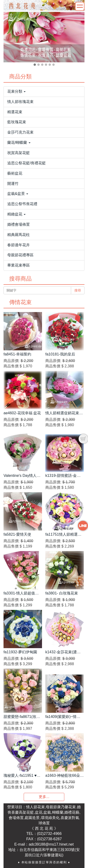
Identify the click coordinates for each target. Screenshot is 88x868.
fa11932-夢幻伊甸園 (20, 652)
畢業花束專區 (19, 265)
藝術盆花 (15, 173)
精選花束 (15, 112)
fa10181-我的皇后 (60, 354)
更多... (44, 797)
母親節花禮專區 (20, 255)
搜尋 (78, 290)
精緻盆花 (16, 214)
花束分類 (16, 91)
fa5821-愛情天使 (17, 534)
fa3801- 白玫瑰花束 (62, 593)
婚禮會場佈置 (19, 224)
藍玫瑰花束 (17, 122)
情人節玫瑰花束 (20, 102)
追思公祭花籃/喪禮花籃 (27, 163)
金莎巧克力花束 (20, 132)
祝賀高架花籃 (19, 153)
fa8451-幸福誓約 (17, 354)
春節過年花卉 (19, 245)
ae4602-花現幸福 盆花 (22, 413)
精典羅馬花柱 (19, 235)
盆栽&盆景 (18, 194)
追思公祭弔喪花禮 (22, 204)
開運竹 (13, 184)
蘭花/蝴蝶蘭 (19, 142)
